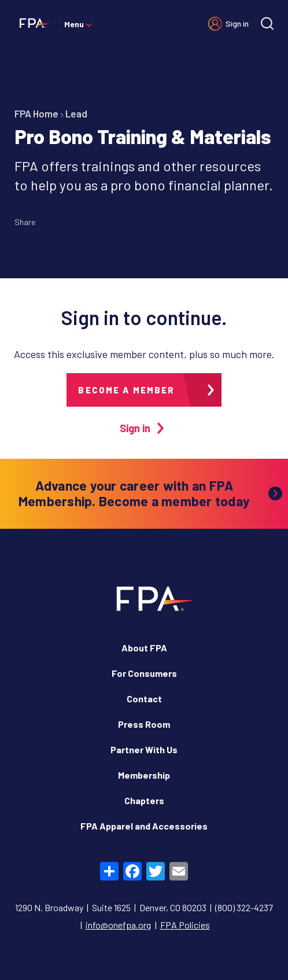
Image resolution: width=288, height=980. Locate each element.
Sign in (237, 23)
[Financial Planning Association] (32, 23)
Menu (74, 24)
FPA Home (36, 113)
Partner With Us (144, 749)
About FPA (144, 648)
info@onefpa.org (118, 925)
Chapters (144, 800)
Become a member (126, 390)
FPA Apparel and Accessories (144, 826)
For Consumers (144, 673)
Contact (144, 699)
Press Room (144, 724)
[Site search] (267, 23)
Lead (76, 113)
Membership (144, 775)
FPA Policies (185, 925)
